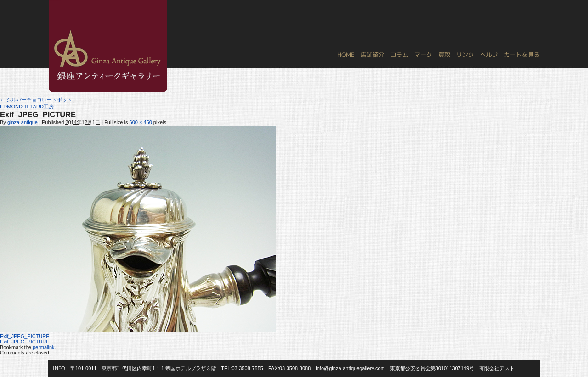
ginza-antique (23, 122)
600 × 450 (141, 122)
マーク (423, 55)
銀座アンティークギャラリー (55, 0)
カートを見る (522, 55)
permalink (44, 347)
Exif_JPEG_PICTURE (25, 336)
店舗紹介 (373, 55)
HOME (346, 55)
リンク (465, 55)
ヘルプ (489, 55)
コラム (399, 55)
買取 (444, 55)
